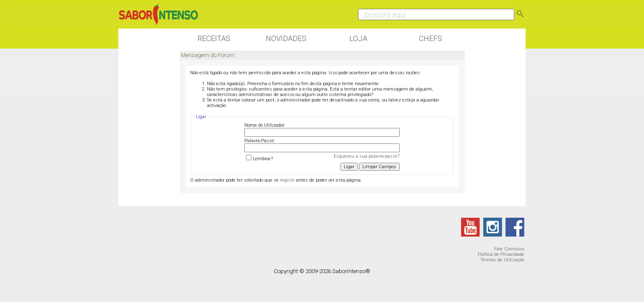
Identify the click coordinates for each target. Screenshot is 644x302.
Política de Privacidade (501, 254)
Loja (358, 38)
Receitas (214, 38)
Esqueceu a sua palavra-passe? (367, 156)
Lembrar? (259, 159)
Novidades (286, 38)
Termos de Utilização (502, 260)
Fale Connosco (509, 249)
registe (287, 180)
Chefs (431, 38)
